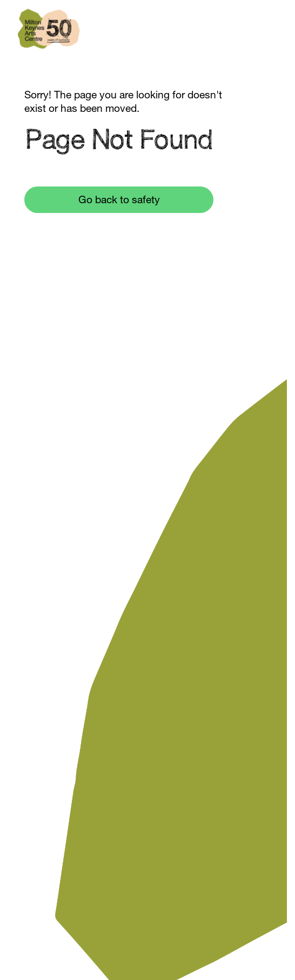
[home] (49, 35)
